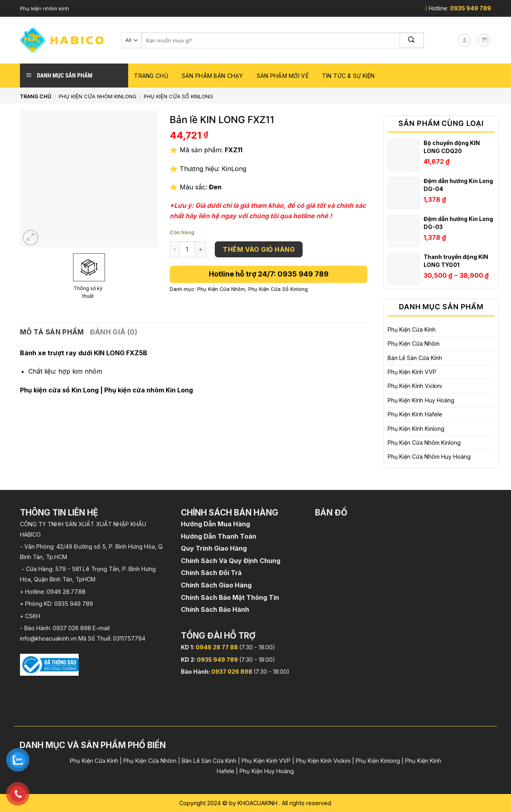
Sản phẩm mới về (283, 76)
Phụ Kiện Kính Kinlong (416, 429)
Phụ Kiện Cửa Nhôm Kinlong (98, 96)
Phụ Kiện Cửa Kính (412, 329)
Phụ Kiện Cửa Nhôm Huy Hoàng (429, 457)
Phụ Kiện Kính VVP (412, 372)
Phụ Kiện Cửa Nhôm (414, 343)
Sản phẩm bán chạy (212, 76)
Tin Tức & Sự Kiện (349, 76)
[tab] (52, 332)
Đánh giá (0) (114, 332)
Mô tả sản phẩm (52, 332)
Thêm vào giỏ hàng (259, 249)
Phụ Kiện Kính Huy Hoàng (421, 400)
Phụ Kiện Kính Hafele (415, 414)
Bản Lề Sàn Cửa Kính (415, 358)
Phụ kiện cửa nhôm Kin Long (149, 390)
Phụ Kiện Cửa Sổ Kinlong (178, 96)
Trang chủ (151, 76)
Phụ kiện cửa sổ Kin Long (59, 390)
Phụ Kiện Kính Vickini (415, 386)
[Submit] (412, 40)
